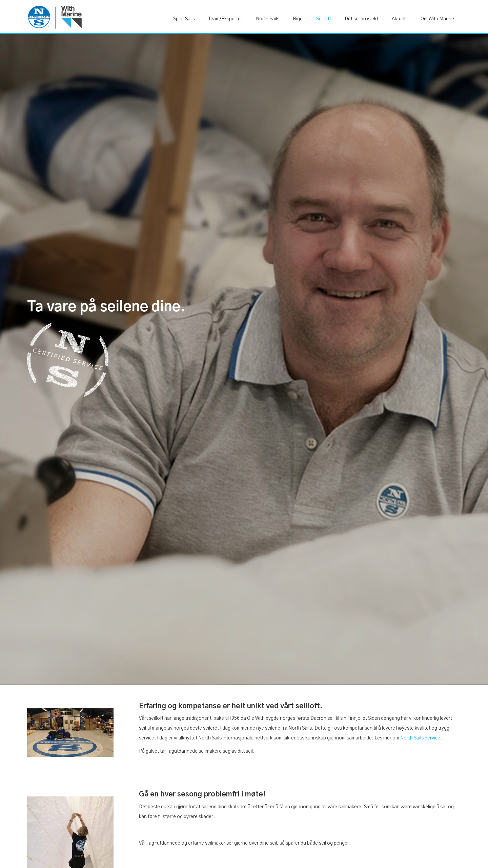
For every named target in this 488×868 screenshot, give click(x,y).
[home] (54, 17)
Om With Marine (437, 19)
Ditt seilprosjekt (361, 19)
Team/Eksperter (225, 19)
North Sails (268, 19)
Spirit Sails (184, 19)
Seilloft (324, 19)
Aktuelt (399, 19)
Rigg (298, 19)
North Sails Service (420, 738)
